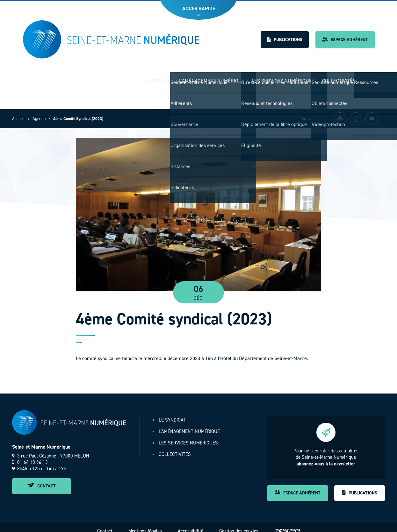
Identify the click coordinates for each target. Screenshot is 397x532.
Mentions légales (145, 525)
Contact (42, 480)
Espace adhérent (345, 40)
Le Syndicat (158, 78)
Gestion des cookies (239, 525)
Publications (285, 40)
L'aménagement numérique (212, 78)
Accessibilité (191, 525)
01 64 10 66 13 (30, 456)
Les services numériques (283, 78)
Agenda (39, 113)
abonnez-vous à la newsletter (326, 458)
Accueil (18, 113)
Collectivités (339, 78)
